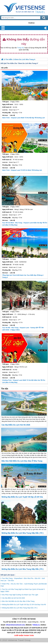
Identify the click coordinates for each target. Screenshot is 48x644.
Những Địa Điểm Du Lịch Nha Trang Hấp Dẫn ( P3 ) (23, 569)
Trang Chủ (24, 7)
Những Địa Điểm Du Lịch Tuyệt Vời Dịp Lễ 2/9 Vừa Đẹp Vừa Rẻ (24, 605)
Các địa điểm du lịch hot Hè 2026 (16, 425)
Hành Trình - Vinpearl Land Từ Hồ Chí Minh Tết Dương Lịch (22, 170)
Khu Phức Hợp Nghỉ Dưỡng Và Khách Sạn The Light (20, 595)
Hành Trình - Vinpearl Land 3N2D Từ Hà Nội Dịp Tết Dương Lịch (24, 118)
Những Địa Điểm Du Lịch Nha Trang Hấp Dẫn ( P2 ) (23, 533)
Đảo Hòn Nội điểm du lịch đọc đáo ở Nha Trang (22, 461)
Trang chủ (21, 48)
